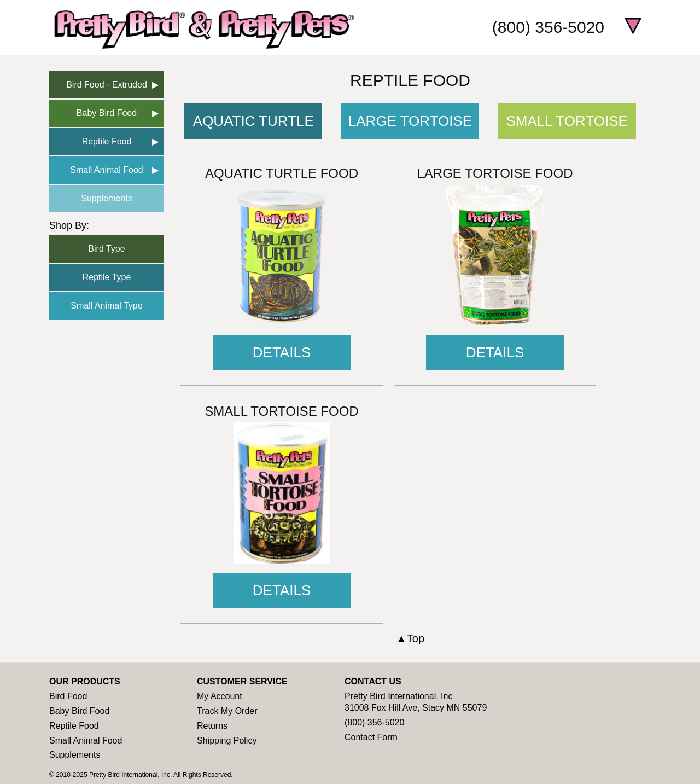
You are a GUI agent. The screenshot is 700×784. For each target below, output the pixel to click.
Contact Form (371, 737)
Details (282, 352)
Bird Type (106, 249)
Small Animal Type (106, 306)
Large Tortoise (410, 121)
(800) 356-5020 (548, 27)
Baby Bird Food (107, 113)
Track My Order (227, 711)
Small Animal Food (106, 170)
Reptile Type (107, 277)
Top (416, 638)
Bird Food (68, 696)
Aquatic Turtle (253, 121)
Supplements (106, 198)
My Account (220, 696)
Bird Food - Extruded (107, 85)
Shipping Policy (227, 741)
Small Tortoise (567, 121)
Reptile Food (107, 141)
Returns (212, 726)
